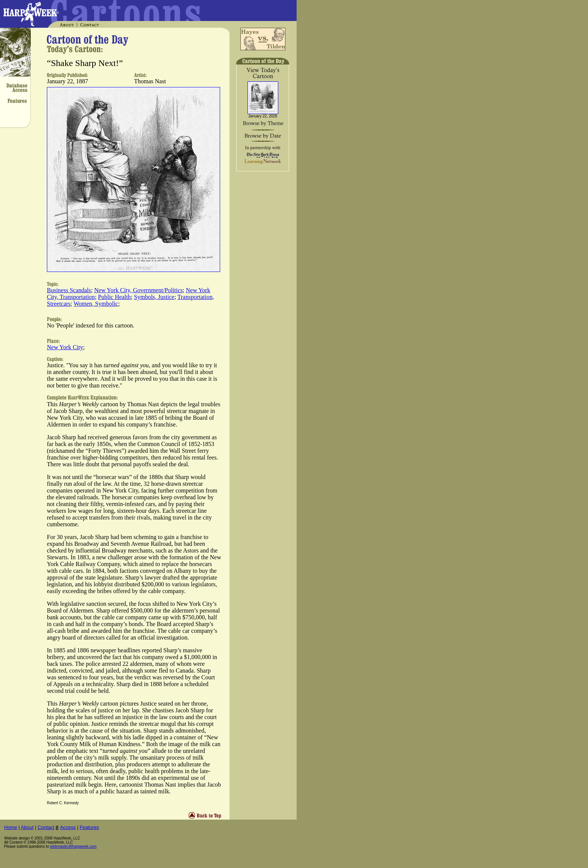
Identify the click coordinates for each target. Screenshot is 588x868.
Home (11, 827)
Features (89, 827)
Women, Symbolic (96, 304)
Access (68, 827)
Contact (46, 827)
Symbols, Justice (154, 297)
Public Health (114, 297)
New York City (65, 347)
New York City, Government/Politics (138, 290)
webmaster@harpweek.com (73, 846)
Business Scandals (69, 290)
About (27, 827)
